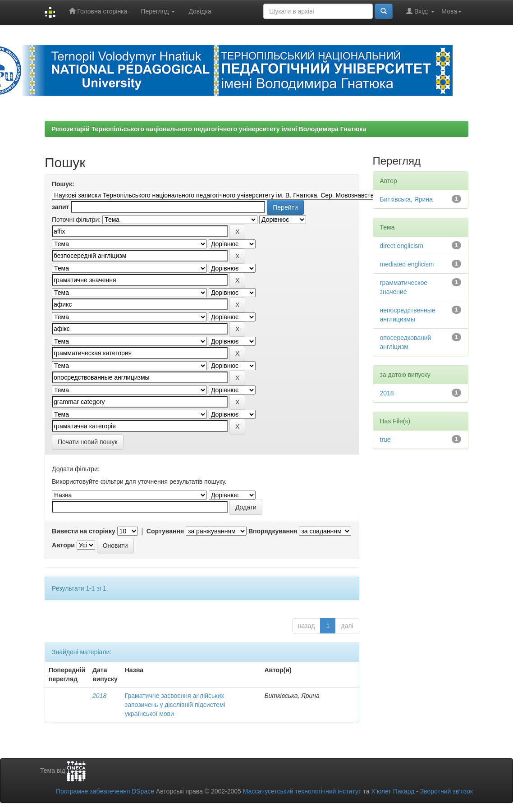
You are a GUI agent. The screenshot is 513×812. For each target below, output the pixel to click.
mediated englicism (407, 264)
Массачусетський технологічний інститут (302, 791)
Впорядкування (273, 531)
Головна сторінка (98, 11)
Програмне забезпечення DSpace (105, 791)
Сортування (165, 531)
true (385, 440)
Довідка (200, 11)
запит (60, 207)
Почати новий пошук (88, 442)
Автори (63, 545)
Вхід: (420, 11)
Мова (451, 11)
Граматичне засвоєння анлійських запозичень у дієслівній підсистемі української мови (175, 705)
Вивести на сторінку (84, 531)
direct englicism (402, 246)
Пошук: (63, 184)
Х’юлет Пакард (393, 791)
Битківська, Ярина (406, 199)
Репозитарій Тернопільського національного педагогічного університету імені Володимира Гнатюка (209, 129)
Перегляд (158, 11)
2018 (99, 696)
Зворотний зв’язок (447, 791)
